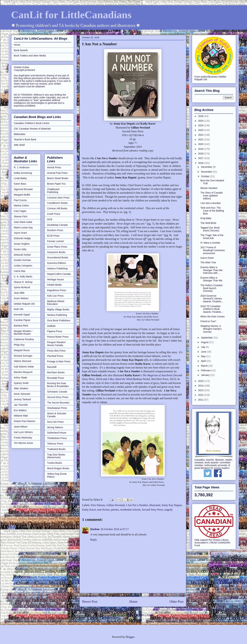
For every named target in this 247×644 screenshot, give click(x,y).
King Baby (206, 218)
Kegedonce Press (57, 290)
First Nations (98, 505)
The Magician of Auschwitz (157, 375)
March (205, 366)
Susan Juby (20, 249)
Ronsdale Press (56, 378)
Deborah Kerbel (22, 255)
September (207, 338)
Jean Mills (19, 293)
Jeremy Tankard (22, 399)
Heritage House (55, 279)
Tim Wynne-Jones (23, 443)
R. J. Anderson (22, 167)
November (207, 172)
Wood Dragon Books (58, 468)
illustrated (155, 505)
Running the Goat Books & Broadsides (58, 385)
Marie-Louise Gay (23, 227)
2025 (201, 121)
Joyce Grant (20, 233)
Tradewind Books (56, 449)
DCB (50, 219)
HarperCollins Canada (59, 274)
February (206, 370)
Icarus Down (207, 258)
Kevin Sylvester (22, 394)
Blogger (130, 637)
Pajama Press (55, 331)
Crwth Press (54, 214)
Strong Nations (55, 427)
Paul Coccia (20, 200)
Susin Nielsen (21, 298)
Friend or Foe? (208, 321)
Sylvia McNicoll (22, 287)
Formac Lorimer (56, 241)
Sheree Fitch (21, 216)
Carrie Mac (20, 271)
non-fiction (103, 510)
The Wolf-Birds (208, 223)
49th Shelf (19, 145)
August (205, 342)
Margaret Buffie (22, 195)
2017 (201, 158)
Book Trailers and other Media (30, 56)
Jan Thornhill (21, 405)
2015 (201, 381)
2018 (201, 154)
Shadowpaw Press (57, 408)
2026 (201, 116)
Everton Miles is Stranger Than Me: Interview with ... (212, 270)
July (204, 347)
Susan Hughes (22, 244)
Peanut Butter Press (58, 337)
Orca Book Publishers (59, 320)
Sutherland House (57, 433)
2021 (201, 139)
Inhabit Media (54, 285)
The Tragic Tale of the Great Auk (212, 237)
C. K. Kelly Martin (23, 277)
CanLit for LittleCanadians (71, 15)
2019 (201, 149)
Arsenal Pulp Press (57, 173)
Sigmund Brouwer (23, 189)
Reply (94, 540)
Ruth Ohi (19, 309)
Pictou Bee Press (56, 351)
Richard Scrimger (23, 356)
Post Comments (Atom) (140, 615)
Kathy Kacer (89, 510)
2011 (201, 400)
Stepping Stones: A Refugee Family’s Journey (211, 329)
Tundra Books (55, 463)
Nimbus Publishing (57, 315)
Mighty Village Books (58, 309)
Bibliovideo (20, 134)
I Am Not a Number (137, 505)
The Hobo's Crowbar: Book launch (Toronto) (212, 288)
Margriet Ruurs (22, 350)
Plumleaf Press (55, 356)
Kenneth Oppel (22, 315)
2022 (201, 135)
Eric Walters (20, 410)
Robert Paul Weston (25, 421)
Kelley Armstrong (23, 173)
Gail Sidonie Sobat (24, 367)
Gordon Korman (22, 260)
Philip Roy (19, 345)
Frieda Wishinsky (23, 438)
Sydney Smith (21, 383)
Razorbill (52, 367)
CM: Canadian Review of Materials (32, 129)
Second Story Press (152, 510)
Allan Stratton (21, 388)
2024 (201, 125)
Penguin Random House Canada (56, 344)
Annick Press (54, 167)
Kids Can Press (55, 296)
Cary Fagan (20, 211)
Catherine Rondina (24, 339)
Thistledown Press (57, 438)
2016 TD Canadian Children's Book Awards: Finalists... (212, 309)
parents (115, 510)
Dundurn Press (55, 230)
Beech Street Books (58, 178)
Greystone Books (56, 252)
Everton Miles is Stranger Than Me (211, 279)
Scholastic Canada (57, 392)
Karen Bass (20, 184)
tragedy (169, 510)
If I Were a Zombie (210, 243)
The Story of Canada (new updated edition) (211, 196)
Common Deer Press (58, 198)
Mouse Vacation (209, 188)
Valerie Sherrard (23, 361)
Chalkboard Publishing (53, 191)
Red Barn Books (56, 372)
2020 (201, 144)
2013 (201, 390)
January (206, 375)
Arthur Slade (21, 378)
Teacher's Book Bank (25, 139)
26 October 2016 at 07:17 (115, 529)
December (207, 167)
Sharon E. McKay (23, 282)
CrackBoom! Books (57, 203)
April (204, 361)
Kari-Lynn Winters (23, 432)
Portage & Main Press (59, 361)
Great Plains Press (57, 247)
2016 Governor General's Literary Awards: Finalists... (212, 299)
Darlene (95, 529)
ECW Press (53, 236)
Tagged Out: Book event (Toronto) (210, 229)
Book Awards (21, 50)
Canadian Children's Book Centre (32, 123)
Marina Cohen (21, 206)
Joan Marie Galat (23, 222)
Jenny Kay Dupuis (172, 505)
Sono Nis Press (55, 422)
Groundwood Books (58, 257)
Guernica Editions (57, 263)
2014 (201, 386)
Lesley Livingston (23, 266)
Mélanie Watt (21, 416)
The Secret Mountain (58, 403)
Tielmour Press (55, 444)
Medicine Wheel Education (56, 303)
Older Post (177, 602)
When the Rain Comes (212, 317)
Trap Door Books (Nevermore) (56, 456)
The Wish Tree (208, 262)
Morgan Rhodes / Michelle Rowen (23, 333)
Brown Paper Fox (56, 184)
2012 (201, 395)
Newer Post (90, 602)
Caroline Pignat (22, 320)
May (204, 356)
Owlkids (51, 326)
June (204, 352)
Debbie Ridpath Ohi (24, 304)
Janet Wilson (21, 427)
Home (133, 602)
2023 (201, 130)
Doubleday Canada (57, 225)
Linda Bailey (20, 178)
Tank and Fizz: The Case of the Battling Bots (212, 211)
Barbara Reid (21, 326)
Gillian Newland (116, 505)
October (206, 176)
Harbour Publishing (57, 268)
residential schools (130, 510)
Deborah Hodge (22, 238)
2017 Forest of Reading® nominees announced (213, 250)
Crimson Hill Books (57, 208)
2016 (201, 163)
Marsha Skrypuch (23, 372)
